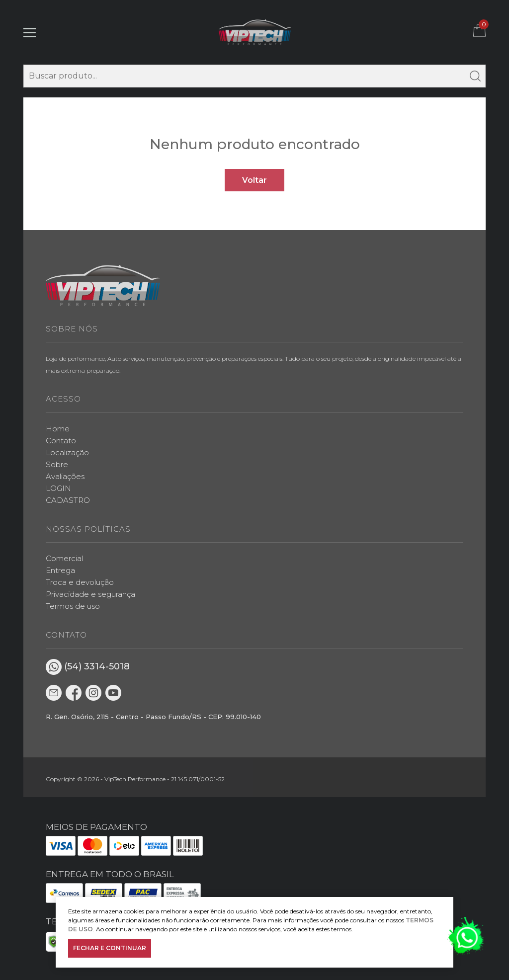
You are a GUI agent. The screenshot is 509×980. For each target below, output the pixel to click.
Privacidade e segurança (90, 594)
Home (58, 429)
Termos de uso (73, 606)
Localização (67, 452)
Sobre (57, 464)
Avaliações (65, 476)
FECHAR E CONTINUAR (110, 948)
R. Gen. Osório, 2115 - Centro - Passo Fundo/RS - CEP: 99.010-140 (153, 717)
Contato (61, 441)
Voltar (254, 180)
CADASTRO (68, 500)
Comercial (64, 558)
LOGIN (58, 488)
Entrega (60, 570)
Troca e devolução (80, 582)
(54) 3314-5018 (88, 667)
